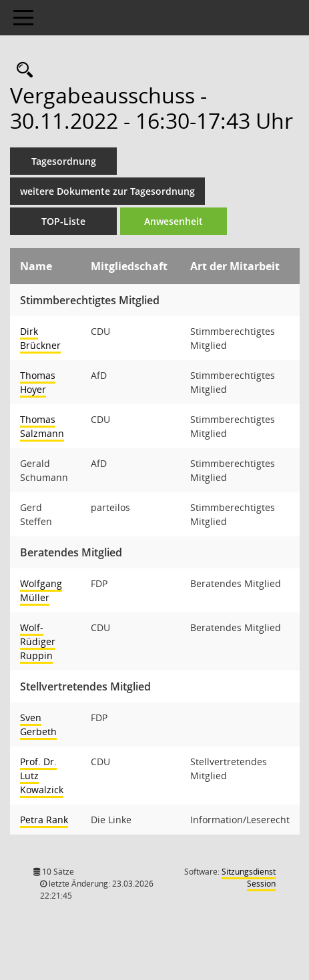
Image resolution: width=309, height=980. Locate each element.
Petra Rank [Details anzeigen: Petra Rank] (44, 820)
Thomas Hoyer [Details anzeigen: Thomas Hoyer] (38, 382)
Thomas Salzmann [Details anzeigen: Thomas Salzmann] (42, 426)
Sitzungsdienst (249, 878)
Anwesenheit (174, 221)
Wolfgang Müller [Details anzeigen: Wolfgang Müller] (41, 590)
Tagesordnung (64, 161)
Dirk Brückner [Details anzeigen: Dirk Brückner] (40, 338)
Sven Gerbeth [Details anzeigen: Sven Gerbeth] (38, 724)
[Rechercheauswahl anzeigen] (21, 70)
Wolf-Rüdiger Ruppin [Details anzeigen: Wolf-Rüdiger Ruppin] (38, 641)
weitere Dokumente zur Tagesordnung (107, 191)
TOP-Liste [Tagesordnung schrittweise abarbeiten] (63, 221)
